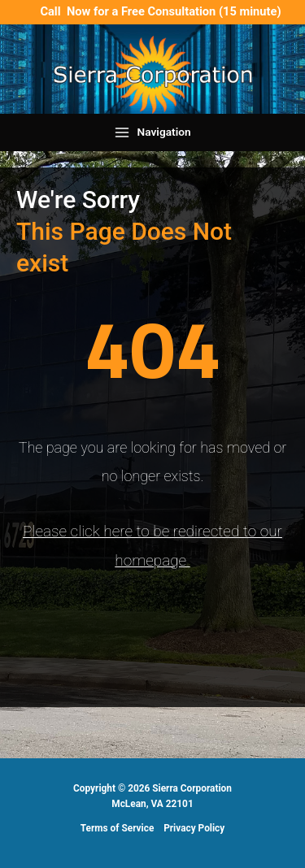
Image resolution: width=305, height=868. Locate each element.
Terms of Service (118, 828)
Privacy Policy (194, 828)
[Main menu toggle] (152, 132)
